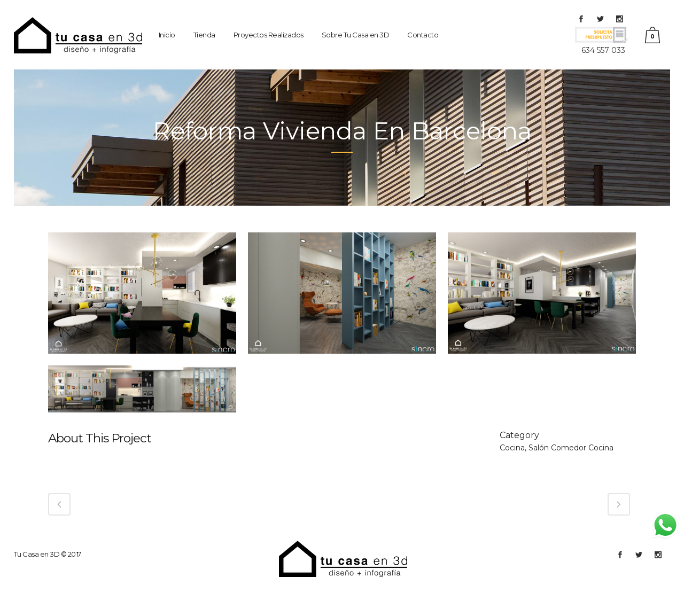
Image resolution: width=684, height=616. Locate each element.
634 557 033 (603, 50)
